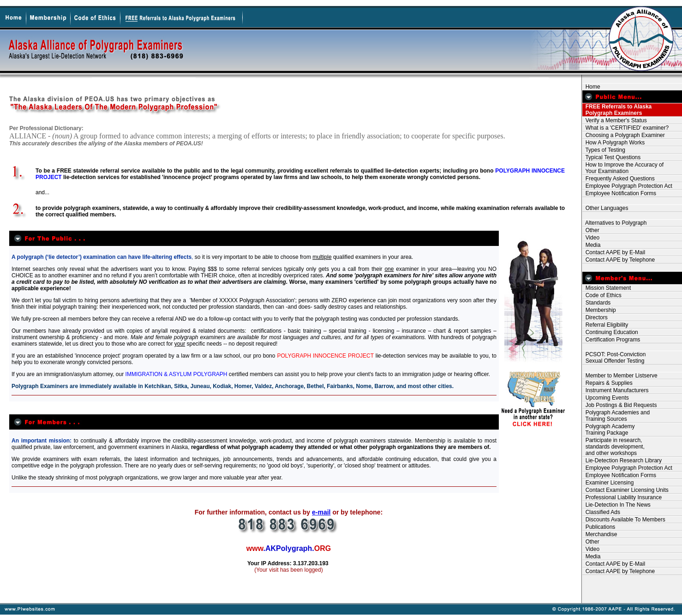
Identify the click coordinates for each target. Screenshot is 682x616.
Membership (599, 310)
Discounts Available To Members (624, 520)
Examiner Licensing (608, 483)
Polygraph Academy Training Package (608, 430)
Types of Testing (604, 150)
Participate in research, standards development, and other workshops (613, 447)
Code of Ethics (602, 295)
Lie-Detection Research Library (622, 461)
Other (591, 230)
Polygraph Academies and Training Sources (616, 416)
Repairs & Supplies (607, 383)
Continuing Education (610, 332)
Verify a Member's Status (615, 120)
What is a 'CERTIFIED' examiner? (625, 128)
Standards (596, 303)
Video (591, 238)
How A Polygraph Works (613, 143)
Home (591, 87)
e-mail (321, 512)
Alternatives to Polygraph (614, 223)
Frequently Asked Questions (619, 179)
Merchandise (600, 534)
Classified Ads (601, 512)
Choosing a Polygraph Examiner (624, 135)
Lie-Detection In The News (616, 505)
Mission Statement (607, 288)
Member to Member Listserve (620, 376)
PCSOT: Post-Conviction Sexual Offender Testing (614, 358)
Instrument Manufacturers (615, 390)
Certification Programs (611, 340)
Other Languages (605, 208)
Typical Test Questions (611, 157)
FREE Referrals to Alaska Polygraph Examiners (617, 110)
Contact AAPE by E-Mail (614, 252)
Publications (599, 527)
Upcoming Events (606, 398)
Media (591, 245)
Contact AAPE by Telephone (619, 260)
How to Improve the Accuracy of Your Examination (623, 168)
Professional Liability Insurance (622, 497)
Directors (595, 317)
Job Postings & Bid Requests (619, 405)
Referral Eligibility (605, 325)
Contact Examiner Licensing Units (625, 490)
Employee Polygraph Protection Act (627, 186)
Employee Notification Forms (619, 193)
